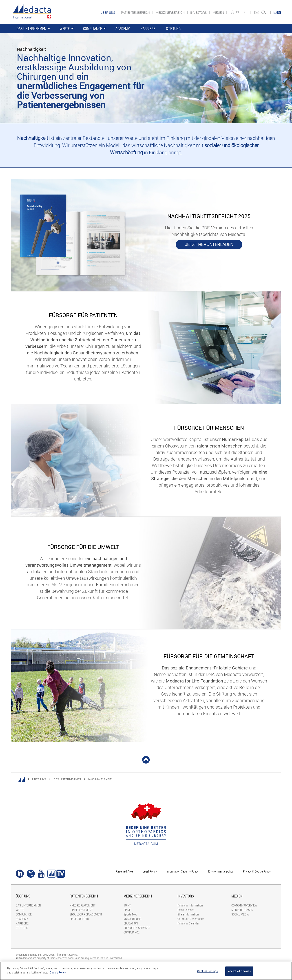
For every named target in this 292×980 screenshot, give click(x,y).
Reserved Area (124, 871)
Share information (188, 914)
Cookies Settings (207, 971)
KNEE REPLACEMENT (83, 905)
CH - (239, 12)
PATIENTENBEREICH (136, 12)
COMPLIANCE (93, 29)
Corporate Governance (191, 919)
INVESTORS (199, 12)
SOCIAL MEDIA (240, 914)
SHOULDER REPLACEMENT (86, 914)
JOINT (127, 905)
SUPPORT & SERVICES (137, 928)
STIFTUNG (173, 29)
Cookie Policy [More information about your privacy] (58, 972)
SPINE (127, 910)
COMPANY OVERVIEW (244, 905)
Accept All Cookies (239, 971)
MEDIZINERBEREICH (170, 12)
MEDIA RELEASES (242, 910)
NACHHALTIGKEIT (100, 779)
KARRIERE (148, 29)
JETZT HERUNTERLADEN (209, 244)
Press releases (186, 910)
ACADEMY (123, 29)
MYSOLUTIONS (132, 919)
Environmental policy (221, 871)
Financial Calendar (188, 923)
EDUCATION (131, 923)
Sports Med (130, 914)
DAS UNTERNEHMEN (31, 29)
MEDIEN (219, 12)
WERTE (65, 29)
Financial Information (190, 905)
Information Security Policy (182, 871)
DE (245, 12)
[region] (146, 971)
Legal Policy (150, 871)
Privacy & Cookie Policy (257, 871)
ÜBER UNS (39, 779)
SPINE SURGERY (80, 919)
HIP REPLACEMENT (81, 910)
